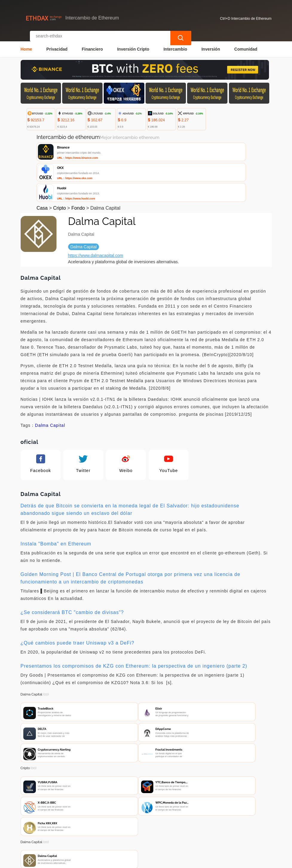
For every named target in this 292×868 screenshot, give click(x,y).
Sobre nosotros (146, 827)
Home (26, 44)
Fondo (78, 167)
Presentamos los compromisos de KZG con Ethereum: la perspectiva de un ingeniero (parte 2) (134, 625)
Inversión (211, 44)
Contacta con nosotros (99, 827)
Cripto (60, 167)
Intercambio (175, 44)
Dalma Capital (50, 384)
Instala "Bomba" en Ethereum (56, 502)
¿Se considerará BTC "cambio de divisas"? (72, 571)
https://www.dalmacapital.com (96, 214)
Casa (42, 167)
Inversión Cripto (133, 44)
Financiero (93, 44)
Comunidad (246, 44)
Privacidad (57, 44)
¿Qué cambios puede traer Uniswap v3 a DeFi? (78, 602)
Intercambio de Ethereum (132, 861)
